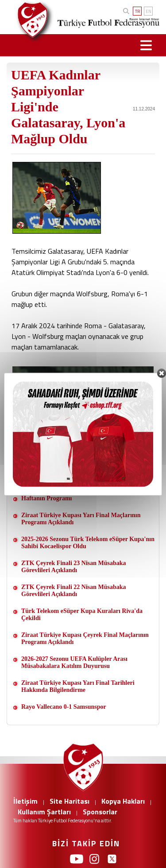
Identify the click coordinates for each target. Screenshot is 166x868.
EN (149, 11)
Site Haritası (69, 801)
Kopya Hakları (123, 801)
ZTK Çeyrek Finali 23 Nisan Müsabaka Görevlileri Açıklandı (74, 567)
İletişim (25, 801)
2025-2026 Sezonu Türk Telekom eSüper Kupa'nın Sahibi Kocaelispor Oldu (88, 543)
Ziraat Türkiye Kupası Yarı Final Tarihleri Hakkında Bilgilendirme (78, 686)
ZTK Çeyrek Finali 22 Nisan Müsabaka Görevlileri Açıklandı (74, 591)
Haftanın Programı (46, 498)
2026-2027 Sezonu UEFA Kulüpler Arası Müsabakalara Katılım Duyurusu (74, 662)
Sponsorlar (100, 812)
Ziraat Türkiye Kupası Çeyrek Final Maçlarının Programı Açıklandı (85, 638)
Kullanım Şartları (44, 812)
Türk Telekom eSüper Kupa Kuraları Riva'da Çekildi (82, 615)
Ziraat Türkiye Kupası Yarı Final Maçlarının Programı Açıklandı (81, 519)
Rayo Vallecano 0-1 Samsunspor (64, 707)
